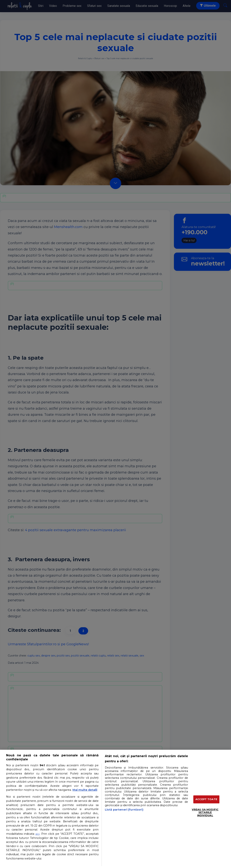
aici (37, 834)
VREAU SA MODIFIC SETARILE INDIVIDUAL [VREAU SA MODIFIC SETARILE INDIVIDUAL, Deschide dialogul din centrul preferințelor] (205, 812)
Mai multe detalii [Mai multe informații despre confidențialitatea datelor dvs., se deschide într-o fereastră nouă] (85, 790)
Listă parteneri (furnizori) (124, 810)
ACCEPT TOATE (206, 799)
